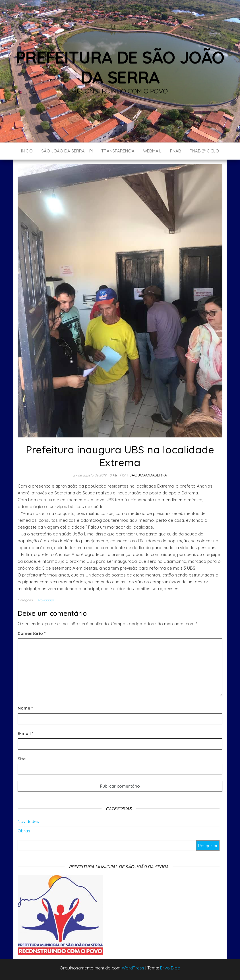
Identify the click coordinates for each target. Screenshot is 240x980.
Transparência (118, 151)
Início (27, 151)
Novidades (46, 600)
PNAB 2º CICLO (204, 151)
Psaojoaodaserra (147, 475)
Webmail (152, 151)
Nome (25, 708)
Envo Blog (170, 968)
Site (22, 759)
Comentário (32, 633)
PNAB (176, 151)
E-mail (25, 733)
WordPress (133, 968)
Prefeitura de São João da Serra (120, 67)
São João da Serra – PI (67, 151)
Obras (24, 831)
